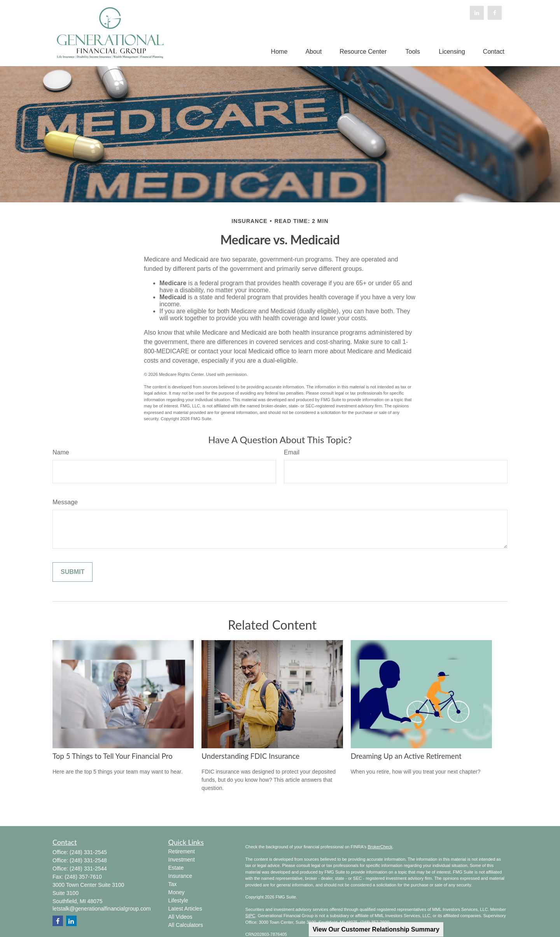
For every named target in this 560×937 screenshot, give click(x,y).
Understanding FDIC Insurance (250, 756)
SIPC (250, 916)
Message (65, 502)
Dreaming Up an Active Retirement (406, 756)
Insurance (180, 876)
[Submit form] (73, 572)
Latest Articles (185, 909)
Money (177, 892)
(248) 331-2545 (88, 852)
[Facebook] (495, 13)
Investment (182, 860)
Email (292, 452)
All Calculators (186, 925)
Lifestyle (178, 900)
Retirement (182, 851)
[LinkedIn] (477, 13)
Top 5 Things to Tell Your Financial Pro (113, 756)
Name (61, 452)
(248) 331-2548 (88, 860)
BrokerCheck (380, 847)
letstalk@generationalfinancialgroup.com (101, 909)
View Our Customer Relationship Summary (376, 929)
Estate (176, 868)
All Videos (180, 917)
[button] (279, 52)
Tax (173, 884)
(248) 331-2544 (88, 869)
